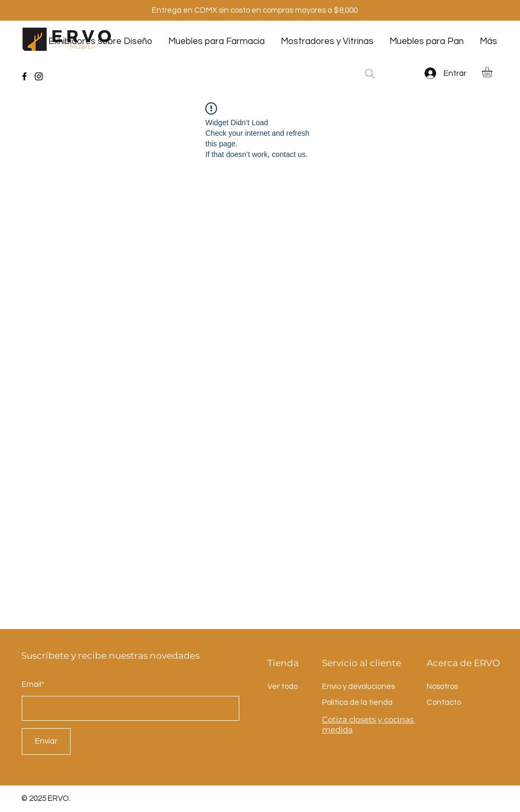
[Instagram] (39, 76)
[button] (493, 72)
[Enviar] (46, 741)
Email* (33, 684)
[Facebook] (24, 76)
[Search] (370, 74)
